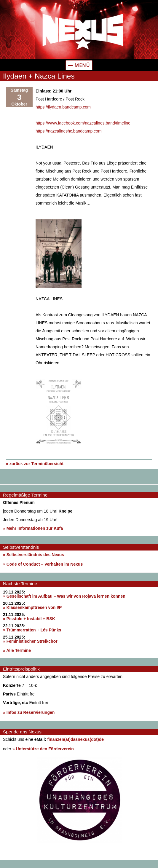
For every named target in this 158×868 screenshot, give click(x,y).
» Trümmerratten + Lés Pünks (32, 630)
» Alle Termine (17, 650)
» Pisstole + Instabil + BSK (29, 619)
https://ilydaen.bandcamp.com (63, 107)
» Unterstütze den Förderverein (43, 749)
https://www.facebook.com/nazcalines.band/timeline (83, 123)
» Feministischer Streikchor (30, 641)
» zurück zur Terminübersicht (35, 464)
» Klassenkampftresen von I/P (32, 607)
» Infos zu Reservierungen (29, 712)
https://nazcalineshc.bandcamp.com (69, 131)
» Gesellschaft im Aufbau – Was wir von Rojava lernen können (64, 596)
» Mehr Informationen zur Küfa (33, 528)
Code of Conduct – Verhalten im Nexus (45, 564)
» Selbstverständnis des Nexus (33, 555)
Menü (82, 65)
